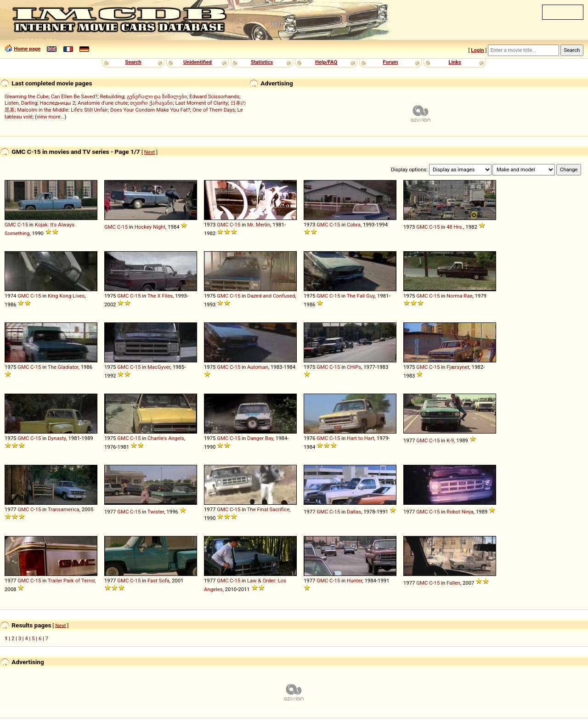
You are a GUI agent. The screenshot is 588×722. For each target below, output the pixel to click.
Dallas (354, 512)
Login (477, 50)
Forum (391, 62)
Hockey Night (150, 227)
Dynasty (57, 438)
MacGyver (159, 367)
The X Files (160, 296)
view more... (51, 117)
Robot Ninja (460, 512)
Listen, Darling (21, 103)
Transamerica (64, 509)
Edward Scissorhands (214, 96)
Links (455, 62)
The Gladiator (63, 367)
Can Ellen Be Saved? (74, 96)
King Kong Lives (66, 296)
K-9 (450, 440)
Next (150, 152)
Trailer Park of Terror (71, 581)
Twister (156, 512)
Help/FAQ (326, 62)
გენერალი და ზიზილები (157, 96)
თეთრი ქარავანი (151, 103)
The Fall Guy (361, 296)
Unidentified (198, 62)
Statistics (262, 62)
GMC (10, 225)
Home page (27, 49)
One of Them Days (214, 110)
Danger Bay (260, 438)
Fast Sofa (158, 581)
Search (133, 62)
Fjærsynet (458, 367)
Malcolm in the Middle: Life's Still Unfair (62, 110)
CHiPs (354, 367)
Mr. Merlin (259, 225)
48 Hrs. (455, 227)
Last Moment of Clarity (201, 103)
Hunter (354, 581)
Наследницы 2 (58, 103)
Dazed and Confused (271, 296)
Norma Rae (459, 296)
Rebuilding (112, 96)
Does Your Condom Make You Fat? (150, 110)
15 (25, 225)
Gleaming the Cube (27, 96)
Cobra (354, 225)
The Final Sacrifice (268, 509)
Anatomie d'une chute (103, 103)
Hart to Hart (361, 438)
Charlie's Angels (166, 438)
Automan (258, 367)
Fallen (453, 583)
